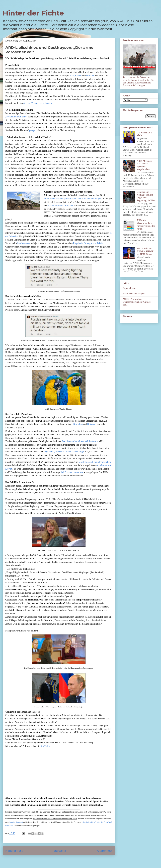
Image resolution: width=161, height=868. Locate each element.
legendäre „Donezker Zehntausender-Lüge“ (64, 452)
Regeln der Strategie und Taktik (88, 243)
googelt (33, 130)
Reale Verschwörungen (134, 294)
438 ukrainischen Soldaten (61, 206)
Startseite (60, 851)
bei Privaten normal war (72, 472)
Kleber (78, 76)
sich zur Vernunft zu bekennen (38, 103)
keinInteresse (24, 243)
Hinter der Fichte (33, 13)
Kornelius (78, 424)
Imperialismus (130, 288)
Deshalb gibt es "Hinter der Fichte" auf (97, 822)
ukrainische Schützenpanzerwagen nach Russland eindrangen (73, 199)
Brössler (90, 76)
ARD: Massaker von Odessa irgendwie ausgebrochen (144, 165)
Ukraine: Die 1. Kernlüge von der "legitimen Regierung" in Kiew (146, 196)
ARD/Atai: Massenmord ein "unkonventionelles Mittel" (146, 224)
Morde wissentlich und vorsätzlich (95, 462)
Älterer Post (105, 851)
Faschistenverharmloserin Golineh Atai (80, 441)
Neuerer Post (14, 851)
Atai (72, 76)
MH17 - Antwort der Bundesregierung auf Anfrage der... (137, 302)
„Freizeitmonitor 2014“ (16, 117)
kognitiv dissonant (16, 822)
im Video (46, 746)
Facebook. (9, 826)
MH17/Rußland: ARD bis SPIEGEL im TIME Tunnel (146, 251)
